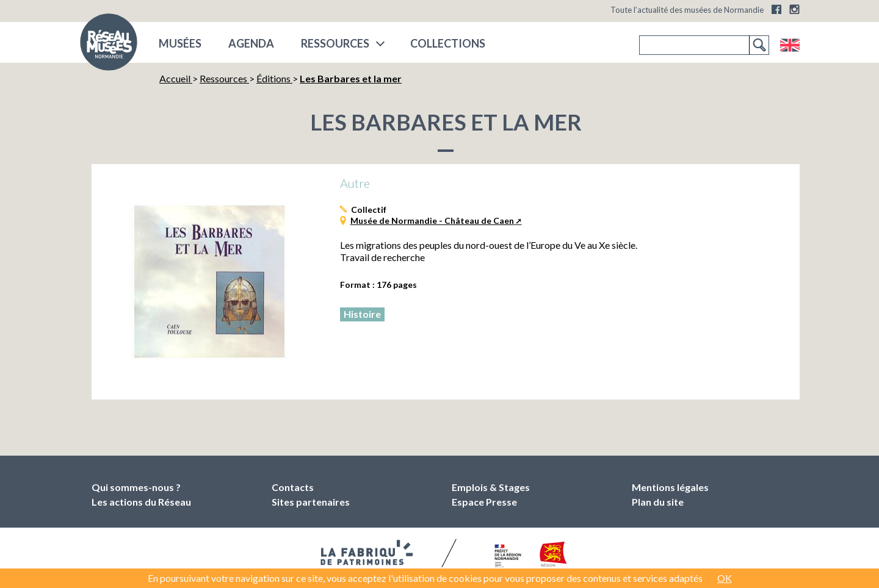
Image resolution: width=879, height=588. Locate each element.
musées (180, 43)
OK (725, 578)
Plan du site (658, 502)
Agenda (251, 43)
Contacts (293, 487)
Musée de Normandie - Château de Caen (432, 221)
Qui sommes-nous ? (136, 487)
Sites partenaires (311, 502)
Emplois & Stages (491, 487)
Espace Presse (484, 502)
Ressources (335, 43)
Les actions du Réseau (141, 502)
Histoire (362, 314)
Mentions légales (670, 487)
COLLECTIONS (448, 43)
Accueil (176, 78)
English (790, 45)
